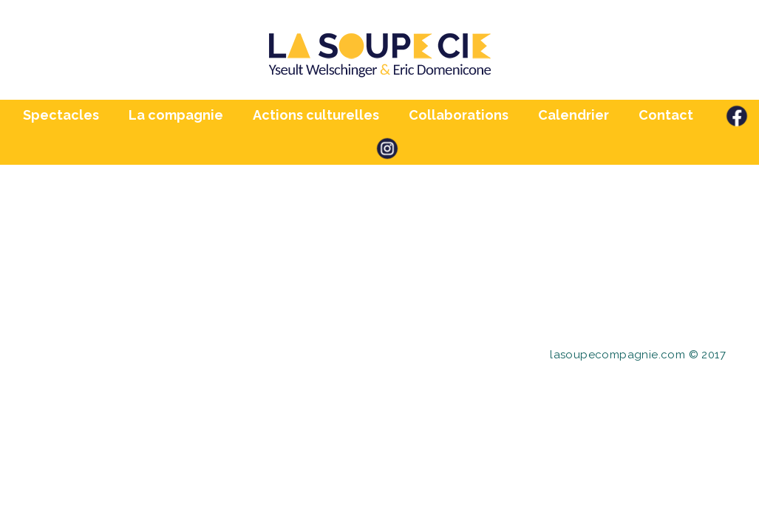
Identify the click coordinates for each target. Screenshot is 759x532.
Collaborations (459, 115)
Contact (666, 115)
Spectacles (61, 115)
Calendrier (573, 115)
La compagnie (176, 115)
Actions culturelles (316, 115)
